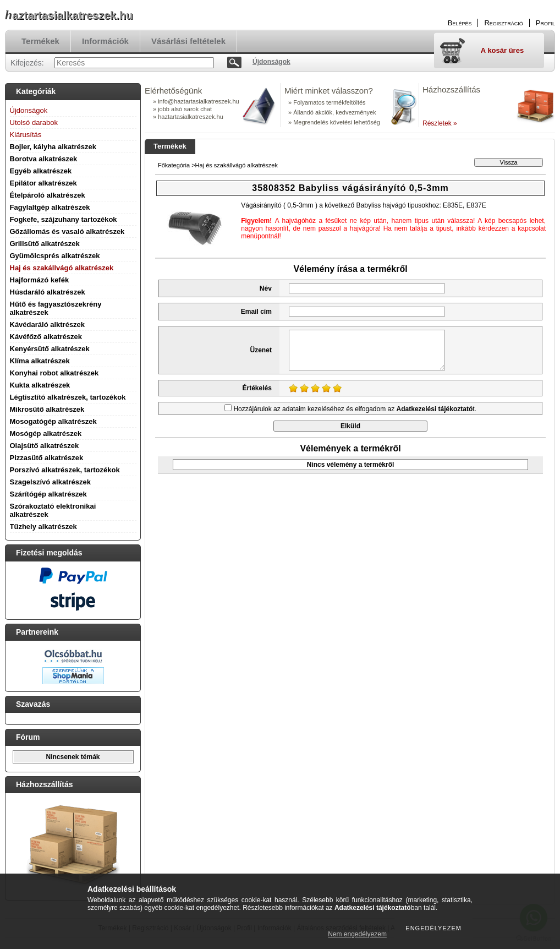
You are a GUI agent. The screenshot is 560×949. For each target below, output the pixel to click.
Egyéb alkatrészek (41, 171)
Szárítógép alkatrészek (48, 494)
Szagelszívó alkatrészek (50, 482)
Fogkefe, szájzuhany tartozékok (64, 219)
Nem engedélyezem (357, 934)
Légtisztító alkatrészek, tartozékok (68, 397)
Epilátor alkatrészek (43, 183)
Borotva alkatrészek (44, 159)
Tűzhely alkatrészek (43, 527)
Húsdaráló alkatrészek (48, 292)
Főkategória (174, 165)
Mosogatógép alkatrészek (53, 421)
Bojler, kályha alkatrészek (53, 147)
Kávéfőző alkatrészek (46, 337)
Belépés (460, 23)
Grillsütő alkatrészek (45, 244)
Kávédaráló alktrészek (48, 324)
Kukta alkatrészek (40, 385)
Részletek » (440, 123)
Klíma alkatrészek (40, 361)
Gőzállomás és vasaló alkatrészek (67, 231)
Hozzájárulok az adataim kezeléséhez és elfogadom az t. (355, 409)
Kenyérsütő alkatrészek (50, 349)
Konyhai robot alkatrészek (54, 373)
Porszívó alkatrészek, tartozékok (65, 470)
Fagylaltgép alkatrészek (50, 207)
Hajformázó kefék (40, 280)
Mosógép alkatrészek (46, 433)
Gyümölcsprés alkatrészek (55, 256)
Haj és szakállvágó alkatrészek (62, 268)
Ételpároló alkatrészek (48, 195)
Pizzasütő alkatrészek (47, 458)
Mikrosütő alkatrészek (47, 409)
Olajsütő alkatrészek (45, 446)
